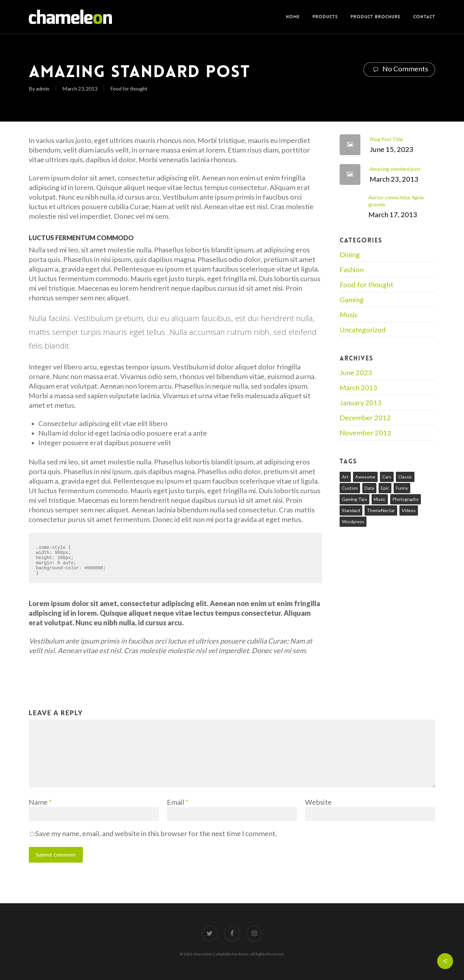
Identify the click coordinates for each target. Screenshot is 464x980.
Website (318, 802)
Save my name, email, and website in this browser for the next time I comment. (156, 833)
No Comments (399, 69)
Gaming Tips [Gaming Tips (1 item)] (354, 499)
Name (40, 802)
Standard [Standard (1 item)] (351, 510)
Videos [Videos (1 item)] (409, 510)
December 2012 (365, 418)
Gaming (352, 300)
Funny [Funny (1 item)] (402, 488)
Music (349, 315)
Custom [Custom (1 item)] (350, 488)
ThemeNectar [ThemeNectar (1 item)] (381, 510)
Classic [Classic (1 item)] (405, 477)
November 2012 (366, 433)
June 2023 (356, 372)
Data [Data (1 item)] (369, 488)
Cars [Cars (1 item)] (387, 477)
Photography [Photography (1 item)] (405, 499)
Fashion (352, 269)
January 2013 (361, 403)
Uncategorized (363, 330)
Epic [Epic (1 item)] (385, 488)
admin (43, 88)
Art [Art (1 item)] (345, 477)
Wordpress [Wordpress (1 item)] (353, 522)
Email (178, 802)
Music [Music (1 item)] (380, 499)
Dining (350, 254)
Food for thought (129, 88)
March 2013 (358, 387)
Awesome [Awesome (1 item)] (365, 477)
